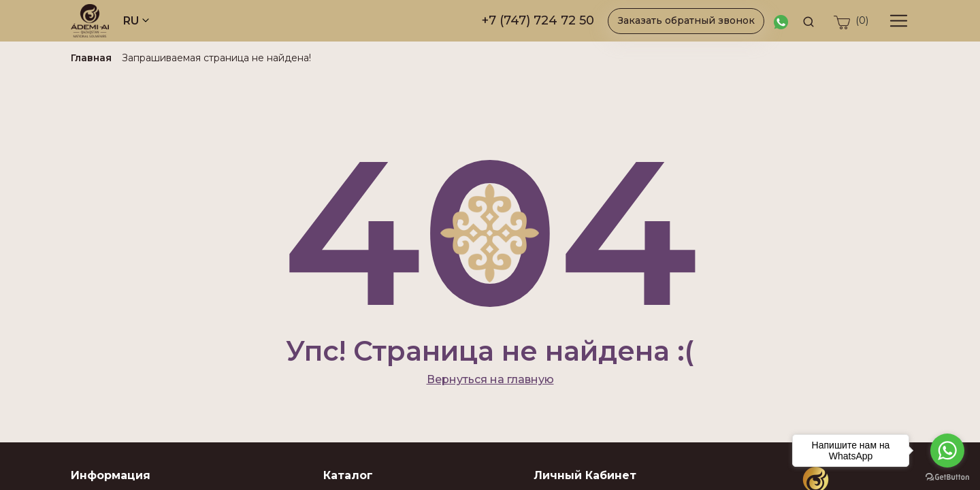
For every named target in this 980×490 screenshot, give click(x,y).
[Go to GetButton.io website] (947, 476)
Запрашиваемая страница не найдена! (216, 58)
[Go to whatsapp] (947, 451)
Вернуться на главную (490, 379)
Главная (91, 58)
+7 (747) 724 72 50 (538, 20)
